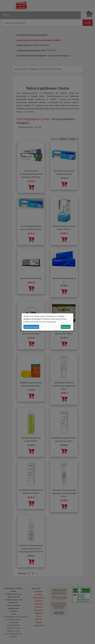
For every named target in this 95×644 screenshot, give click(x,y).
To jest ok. (66, 327)
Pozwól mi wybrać (31, 327)
